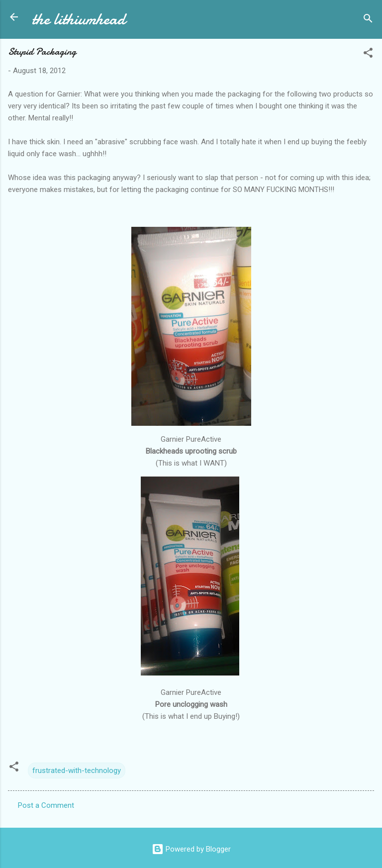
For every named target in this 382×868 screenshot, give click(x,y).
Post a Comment (46, 805)
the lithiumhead (79, 19)
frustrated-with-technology (77, 771)
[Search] (368, 20)
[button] (368, 54)
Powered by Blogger (191, 849)
